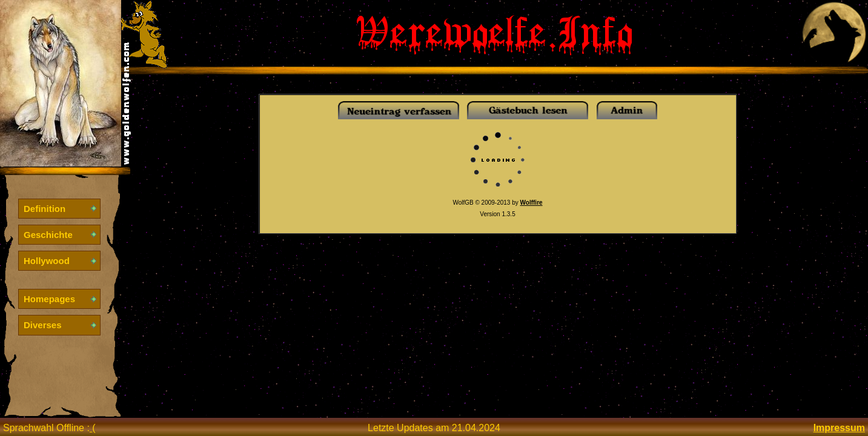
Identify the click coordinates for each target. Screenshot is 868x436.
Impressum (839, 428)
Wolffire (532, 203)
